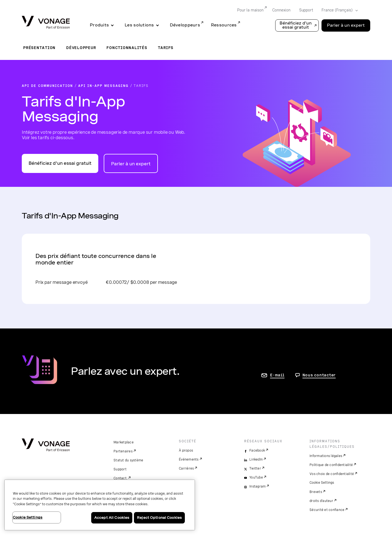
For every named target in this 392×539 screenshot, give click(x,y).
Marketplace (124, 442)
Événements (189, 459)
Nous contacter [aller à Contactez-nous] (319, 375)
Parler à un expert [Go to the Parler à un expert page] (346, 25)
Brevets (316, 492)
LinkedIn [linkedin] (256, 459)
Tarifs (166, 48)
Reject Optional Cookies (159, 518)
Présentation (39, 48)
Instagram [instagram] (258, 486)
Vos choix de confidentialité (332, 474)
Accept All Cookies (112, 518)
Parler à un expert (131, 164)
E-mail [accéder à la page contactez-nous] (277, 375)
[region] (100, 505)
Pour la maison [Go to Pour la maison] (250, 10)
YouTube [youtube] (256, 477)
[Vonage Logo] (46, 23)
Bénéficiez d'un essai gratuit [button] (296, 25)
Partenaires (123, 451)
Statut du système (128, 460)
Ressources (224, 25)
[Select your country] (338, 10)
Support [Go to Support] (306, 10)
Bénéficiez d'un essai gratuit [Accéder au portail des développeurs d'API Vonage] (60, 163)
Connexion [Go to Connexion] (281, 10)
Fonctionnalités (127, 48)
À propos (186, 450)
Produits (99, 25)
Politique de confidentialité (331, 465)
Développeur (81, 48)
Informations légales (326, 456)
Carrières (186, 468)
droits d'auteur (321, 501)
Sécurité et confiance (327, 510)
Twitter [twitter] (255, 468)
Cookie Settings (322, 483)
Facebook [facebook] (257, 450)
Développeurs (185, 25)
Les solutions (139, 25)
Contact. (120, 478)
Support (120, 469)
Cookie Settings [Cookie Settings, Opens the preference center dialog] (28, 517)
